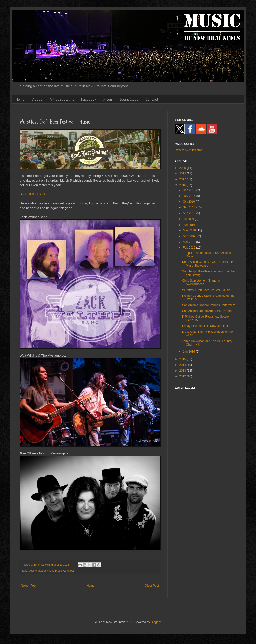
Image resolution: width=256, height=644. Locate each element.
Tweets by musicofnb (189, 150)
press (58, 571)
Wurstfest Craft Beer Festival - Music (206, 290)
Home (20, 99)
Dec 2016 (190, 190)
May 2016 (190, 230)
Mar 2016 (190, 242)
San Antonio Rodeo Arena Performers (207, 311)
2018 (183, 174)
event (50, 571)
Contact (152, 99)
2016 (183, 185)
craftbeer (41, 571)
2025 (183, 168)
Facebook (89, 99)
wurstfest (69, 571)
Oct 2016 (189, 202)
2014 (183, 365)
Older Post (152, 586)
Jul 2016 (189, 219)
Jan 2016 (189, 352)
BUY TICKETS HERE (35, 194)
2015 (183, 359)
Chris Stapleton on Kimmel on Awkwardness (202, 282)
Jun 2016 (189, 225)
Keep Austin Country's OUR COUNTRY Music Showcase (208, 264)
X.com (108, 99)
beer (31, 571)
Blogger (156, 622)
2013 (183, 371)
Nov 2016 (190, 196)
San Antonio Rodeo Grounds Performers (209, 305)
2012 (183, 376)
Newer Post (29, 586)
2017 (183, 179)
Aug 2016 (190, 213)
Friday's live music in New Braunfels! (206, 326)
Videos (37, 99)
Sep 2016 (190, 207)
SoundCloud (129, 99)
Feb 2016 (190, 248)
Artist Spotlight (62, 99)
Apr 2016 (189, 236)
